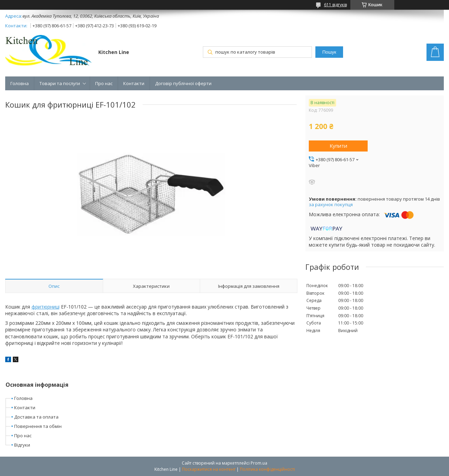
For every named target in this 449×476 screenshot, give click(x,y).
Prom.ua (259, 463)
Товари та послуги (60, 83)
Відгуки (22, 445)
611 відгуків (335, 5)
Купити (338, 146)
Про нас (104, 83)
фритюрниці (46, 307)
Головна (20, 83)
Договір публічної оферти (183, 83)
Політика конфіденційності (267, 469)
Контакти (134, 83)
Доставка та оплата (36, 417)
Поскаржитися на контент (209, 469)
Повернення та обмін (38, 426)
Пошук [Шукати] (329, 52)
